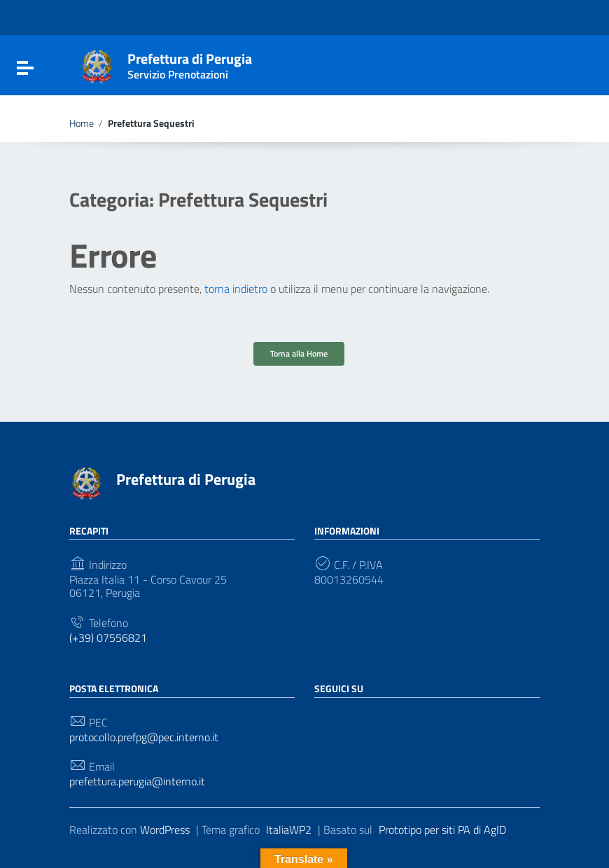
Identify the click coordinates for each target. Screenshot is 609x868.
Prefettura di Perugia (190, 63)
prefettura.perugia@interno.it (137, 781)
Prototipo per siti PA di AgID (442, 829)
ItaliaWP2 (289, 829)
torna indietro (236, 289)
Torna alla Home (299, 353)
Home (82, 123)
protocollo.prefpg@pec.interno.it (144, 737)
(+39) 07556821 (108, 638)
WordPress (165, 829)
